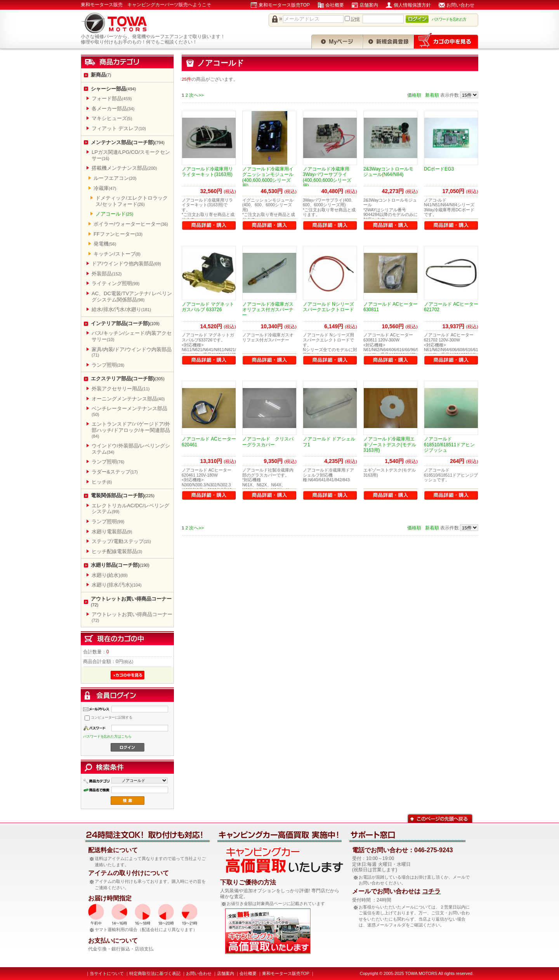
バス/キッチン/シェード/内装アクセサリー (132, 336)
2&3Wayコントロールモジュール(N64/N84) (388, 172)
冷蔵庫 (105, 188)
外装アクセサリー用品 (121, 389)
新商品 (101, 75)
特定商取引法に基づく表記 (155, 973)
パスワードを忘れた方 (449, 19)
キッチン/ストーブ (117, 254)
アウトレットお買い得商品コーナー (131, 601)
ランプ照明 (108, 365)
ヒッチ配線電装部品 (117, 551)
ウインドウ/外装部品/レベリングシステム (131, 449)
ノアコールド (114, 214)
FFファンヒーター (118, 234)
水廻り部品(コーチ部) (120, 565)
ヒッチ (102, 482)
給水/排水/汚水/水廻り (121, 309)
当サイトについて (107, 973)
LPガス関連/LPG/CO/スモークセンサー (131, 155)
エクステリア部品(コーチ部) (128, 379)
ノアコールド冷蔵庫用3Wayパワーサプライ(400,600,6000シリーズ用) (327, 177)
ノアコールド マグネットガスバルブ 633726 (208, 307)
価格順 (414, 95)
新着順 (432, 95)
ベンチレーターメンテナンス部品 (129, 411)
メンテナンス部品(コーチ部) (128, 142)
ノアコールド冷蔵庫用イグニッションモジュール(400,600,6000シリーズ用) (268, 177)
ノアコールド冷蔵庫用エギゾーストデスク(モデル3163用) (390, 445)
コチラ (431, 891)
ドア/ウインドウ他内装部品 (126, 264)
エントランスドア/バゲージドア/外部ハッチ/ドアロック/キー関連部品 (131, 430)
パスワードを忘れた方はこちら (107, 736)
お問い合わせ (460, 5)
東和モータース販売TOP (284, 5)
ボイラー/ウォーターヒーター (131, 224)
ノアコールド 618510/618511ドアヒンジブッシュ (449, 445)
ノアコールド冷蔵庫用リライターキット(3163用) (207, 172)
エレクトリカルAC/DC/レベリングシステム (130, 509)
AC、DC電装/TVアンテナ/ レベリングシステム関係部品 (132, 297)
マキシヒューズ (112, 118)
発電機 (105, 244)
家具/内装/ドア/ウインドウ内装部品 (132, 352)
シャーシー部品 (113, 89)
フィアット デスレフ (119, 128)
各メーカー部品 (113, 109)
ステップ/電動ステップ (121, 541)
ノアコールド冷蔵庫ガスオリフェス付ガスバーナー (268, 310)
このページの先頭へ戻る (440, 818)
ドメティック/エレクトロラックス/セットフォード (132, 201)
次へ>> (196, 95)
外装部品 (107, 274)
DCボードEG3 (439, 169)
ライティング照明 (115, 283)
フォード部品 (112, 98)
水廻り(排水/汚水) (117, 585)
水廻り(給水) (110, 575)
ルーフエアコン (115, 178)
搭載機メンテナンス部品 (124, 168)
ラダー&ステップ (115, 472)
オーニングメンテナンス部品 (128, 399)
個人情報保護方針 (412, 5)
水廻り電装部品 (112, 532)
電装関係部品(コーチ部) (123, 495)
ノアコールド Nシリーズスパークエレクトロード (328, 307)
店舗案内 (369, 5)
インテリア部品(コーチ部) (125, 323)
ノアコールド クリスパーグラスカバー (268, 442)
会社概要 (335, 5)
